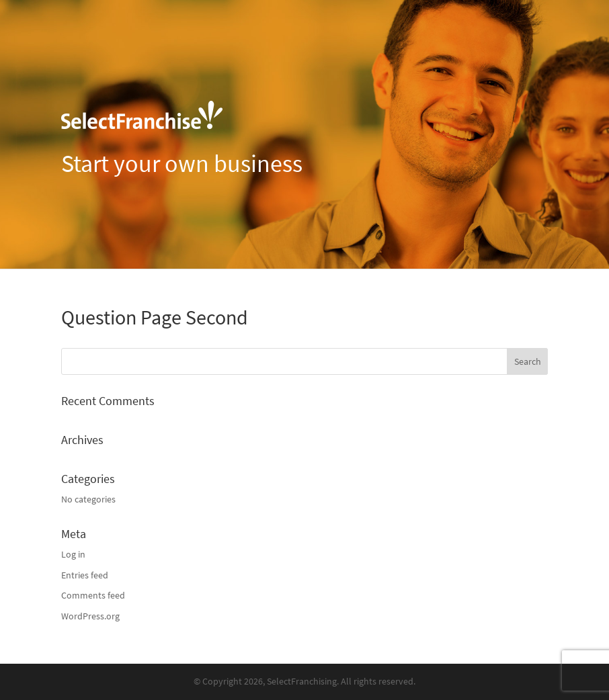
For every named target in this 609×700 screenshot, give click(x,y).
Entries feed (85, 575)
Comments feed (93, 596)
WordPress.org (90, 616)
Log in (73, 555)
